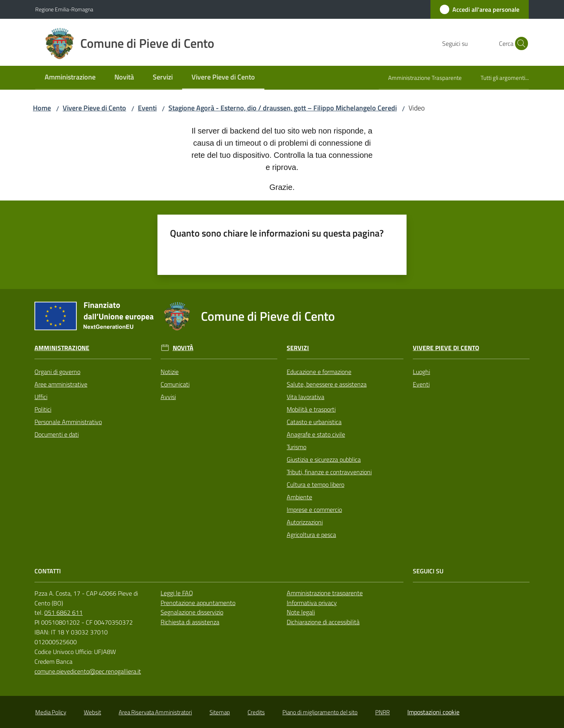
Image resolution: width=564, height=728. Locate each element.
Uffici (41, 397)
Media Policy (51, 712)
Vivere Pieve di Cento (94, 108)
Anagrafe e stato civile (316, 434)
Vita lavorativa (305, 397)
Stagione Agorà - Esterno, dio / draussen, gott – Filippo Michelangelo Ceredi (283, 108)
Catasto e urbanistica (314, 422)
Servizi (298, 348)
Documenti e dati (57, 434)
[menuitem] (70, 78)
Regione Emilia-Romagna (64, 9)
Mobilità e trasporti (311, 409)
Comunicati (175, 384)
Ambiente (299, 497)
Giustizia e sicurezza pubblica (324, 459)
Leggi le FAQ (177, 593)
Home (42, 108)
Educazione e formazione (319, 372)
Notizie (170, 372)
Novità (183, 348)
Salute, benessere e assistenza (327, 384)
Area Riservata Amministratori (155, 712)
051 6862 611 (63, 612)
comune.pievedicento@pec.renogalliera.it (88, 671)
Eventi (147, 108)
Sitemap (220, 712)
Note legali (301, 612)
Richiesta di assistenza (190, 622)
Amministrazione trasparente (325, 593)
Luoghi (421, 372)
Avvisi (168, 397)
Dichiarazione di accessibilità (323, 622)
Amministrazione (62, 348)
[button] (519, 43)
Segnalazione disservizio (192, 612)
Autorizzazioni (305, 522)
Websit (92, 712)
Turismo (296, 447)
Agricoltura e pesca (311, 535)
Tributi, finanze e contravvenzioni (329, 472)
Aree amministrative (61, 384)
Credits (256, 712)
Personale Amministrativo (68, 422)
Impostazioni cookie (433, 712)
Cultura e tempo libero (315, 484)
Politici (43, 409)
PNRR (382, 712)
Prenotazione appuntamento (198, 603)
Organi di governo (57, 372)
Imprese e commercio (314, 509)
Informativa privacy (312, 603)
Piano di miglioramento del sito (320, 712)
